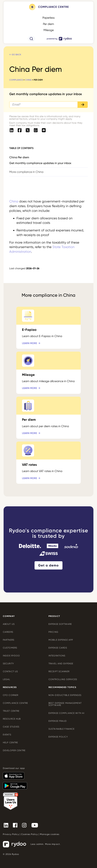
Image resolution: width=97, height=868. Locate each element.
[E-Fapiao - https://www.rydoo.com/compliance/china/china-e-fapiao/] (48, 328)
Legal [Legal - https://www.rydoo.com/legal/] (7, 679)
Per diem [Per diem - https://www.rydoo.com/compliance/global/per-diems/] (48, 24)
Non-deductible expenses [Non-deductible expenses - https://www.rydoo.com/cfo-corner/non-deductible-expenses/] (65, 695)
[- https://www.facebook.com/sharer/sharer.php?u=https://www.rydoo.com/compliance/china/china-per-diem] (20, 130)
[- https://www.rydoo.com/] (59, 40)
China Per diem (19, 157)
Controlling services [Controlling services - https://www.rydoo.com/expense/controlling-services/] (63, 679)
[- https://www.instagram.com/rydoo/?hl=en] (26, 825)
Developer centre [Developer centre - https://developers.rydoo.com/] (14, 750)
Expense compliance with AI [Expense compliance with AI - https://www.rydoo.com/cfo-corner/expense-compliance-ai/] (66, 713)
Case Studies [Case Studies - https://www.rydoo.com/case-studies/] (11, 727)
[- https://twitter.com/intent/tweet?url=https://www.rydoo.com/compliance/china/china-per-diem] (28, 130)
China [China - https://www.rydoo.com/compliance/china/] (28, 80)
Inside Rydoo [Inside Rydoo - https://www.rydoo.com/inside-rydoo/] (11, 656)
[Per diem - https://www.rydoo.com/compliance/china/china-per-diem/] (48, 418)
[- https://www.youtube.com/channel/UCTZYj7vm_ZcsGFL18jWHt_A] (36, 825)
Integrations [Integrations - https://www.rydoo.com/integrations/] (57, 656)
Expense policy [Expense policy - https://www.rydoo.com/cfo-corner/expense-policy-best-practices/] (58, 737)
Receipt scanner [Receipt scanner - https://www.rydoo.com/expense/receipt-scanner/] (59, 671)
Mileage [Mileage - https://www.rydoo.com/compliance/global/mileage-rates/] (49, 30)
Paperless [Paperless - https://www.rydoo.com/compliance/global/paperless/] (48, 18)
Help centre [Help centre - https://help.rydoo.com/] (10, 743)
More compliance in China (26, 172)
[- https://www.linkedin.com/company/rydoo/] (7, 825)
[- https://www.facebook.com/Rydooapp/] (17, 825)
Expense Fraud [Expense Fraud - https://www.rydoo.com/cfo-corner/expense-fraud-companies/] (58, 721)
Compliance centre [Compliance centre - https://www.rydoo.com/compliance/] (15, 703)
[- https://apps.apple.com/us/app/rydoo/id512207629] (15, 774)
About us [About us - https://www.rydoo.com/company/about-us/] (9, 624)
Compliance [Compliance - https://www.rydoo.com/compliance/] (16, 80)
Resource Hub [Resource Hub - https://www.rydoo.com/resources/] (12, 719)
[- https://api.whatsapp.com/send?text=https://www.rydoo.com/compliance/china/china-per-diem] (36, 130)
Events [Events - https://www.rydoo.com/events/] (7, 735)
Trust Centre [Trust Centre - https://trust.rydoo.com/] (11, 711)
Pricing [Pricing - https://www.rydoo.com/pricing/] (53, 632)
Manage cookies (50, 834)
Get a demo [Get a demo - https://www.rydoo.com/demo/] (48, 565)
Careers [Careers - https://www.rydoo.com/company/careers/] (8, 632)
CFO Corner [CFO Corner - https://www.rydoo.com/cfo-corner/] (11, 695)
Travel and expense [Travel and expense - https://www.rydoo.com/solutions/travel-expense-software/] (61, 664)
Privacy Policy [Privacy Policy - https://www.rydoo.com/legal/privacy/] (11, 834)
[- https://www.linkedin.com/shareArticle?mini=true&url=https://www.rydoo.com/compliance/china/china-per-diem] (12, 130)
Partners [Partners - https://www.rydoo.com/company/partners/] (9, 640)
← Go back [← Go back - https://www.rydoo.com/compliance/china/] (15, 55)
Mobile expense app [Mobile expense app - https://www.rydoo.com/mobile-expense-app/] (61, 640)
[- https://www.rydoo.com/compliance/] (48, 10)
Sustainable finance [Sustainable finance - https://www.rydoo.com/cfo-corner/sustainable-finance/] (61, 729)
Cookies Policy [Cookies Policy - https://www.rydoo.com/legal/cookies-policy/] (29, 834)
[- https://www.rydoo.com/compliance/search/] (32, 40)
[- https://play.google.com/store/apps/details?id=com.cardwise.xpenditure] (16, 784)
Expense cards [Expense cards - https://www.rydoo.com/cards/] (58, 648)
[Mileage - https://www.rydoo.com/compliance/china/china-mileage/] (48, 373)
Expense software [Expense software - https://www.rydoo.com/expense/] (60, 624)
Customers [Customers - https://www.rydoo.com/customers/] (10, 648)
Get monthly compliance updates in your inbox (40, 163)
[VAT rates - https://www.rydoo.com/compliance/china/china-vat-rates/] (48, 463)
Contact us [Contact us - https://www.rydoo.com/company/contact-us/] (10, 671)
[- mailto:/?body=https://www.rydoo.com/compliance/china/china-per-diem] (44, 130)
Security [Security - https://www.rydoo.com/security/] (8, 664)
